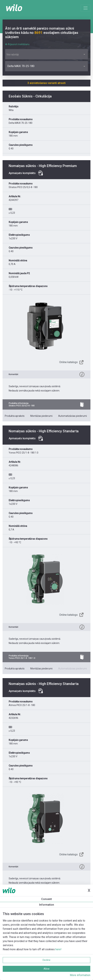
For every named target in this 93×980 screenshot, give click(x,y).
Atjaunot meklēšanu (17, 44)
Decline (46, 960)
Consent (46, 899)
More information (80, 975)
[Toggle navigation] (86, 8)
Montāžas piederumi (41, 416)
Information (47, 905)
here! (58, 949)
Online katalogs (68, 362)
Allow (47, 969)
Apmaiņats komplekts (22, 173)
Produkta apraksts (15, 416)
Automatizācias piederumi (73, 416)
